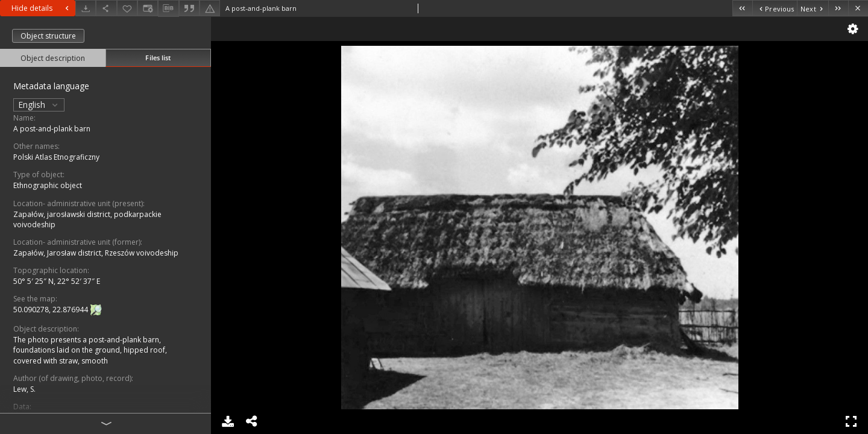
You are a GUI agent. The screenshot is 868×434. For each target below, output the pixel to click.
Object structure (48, 36)
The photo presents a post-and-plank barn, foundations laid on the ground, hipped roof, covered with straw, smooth (90, 350)
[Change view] (148, 8)
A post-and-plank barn (52, 129)
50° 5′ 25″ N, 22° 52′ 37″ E (57, 281)
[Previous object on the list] (775, 8)
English (39, 105)
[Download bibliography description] (168, 8)
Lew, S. (24, 389)
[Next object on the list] (813, 8)
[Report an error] (210, 8)
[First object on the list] (742, 8)
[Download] (86, 8)
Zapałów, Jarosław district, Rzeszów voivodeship (96, 253)
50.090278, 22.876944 (52, 310)
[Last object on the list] (838, 8)
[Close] (858, 8)
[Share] (106, 8)
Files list (158, 58)
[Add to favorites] (127, 8)
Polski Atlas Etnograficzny (56, 157)
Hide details (42, 8)
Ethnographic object (48, 185)
